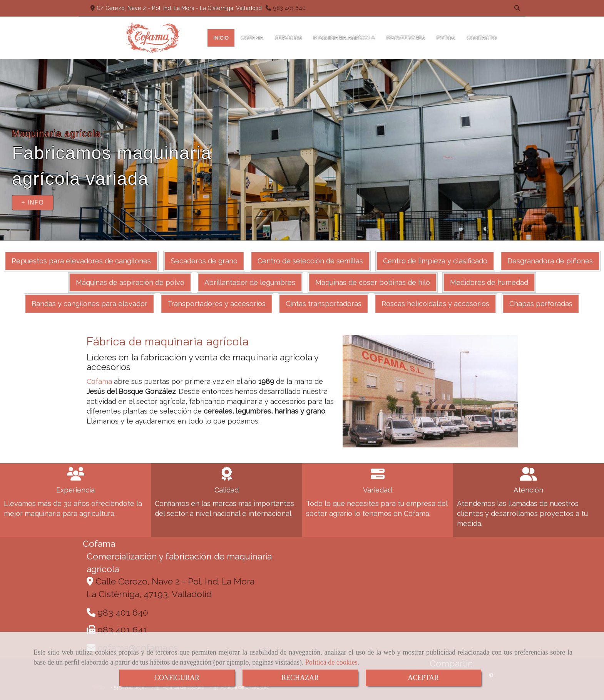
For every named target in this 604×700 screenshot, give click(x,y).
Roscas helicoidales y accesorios (435, 304)
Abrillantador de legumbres (250, 282)
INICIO (221, 38)
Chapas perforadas (541, 304)
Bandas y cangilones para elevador (90, 304)
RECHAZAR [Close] (300, 678)
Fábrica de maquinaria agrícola (168, 341)
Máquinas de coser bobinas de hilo (373, 282)
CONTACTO (484, 38)
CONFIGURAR (177, 678)
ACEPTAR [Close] (423, 678)
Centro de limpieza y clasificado (435, 261)
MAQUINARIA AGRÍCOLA (344, 38)
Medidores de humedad (489, 282)
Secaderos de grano (204, 261)
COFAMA (252, 38)
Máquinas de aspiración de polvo (130, 282)
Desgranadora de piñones (550, 261)
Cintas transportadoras (324, 304)
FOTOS (446, 38)
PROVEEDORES (406, 38)
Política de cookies (331, 662)
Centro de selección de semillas (310, 261)
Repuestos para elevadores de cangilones (81, 261)
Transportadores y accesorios (217, 304)
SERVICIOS (288, 38)
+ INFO (33, 202)
